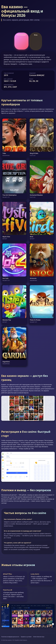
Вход (36, 35)
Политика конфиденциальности (10, 637)
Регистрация (21, 35)
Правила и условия (26, 637)
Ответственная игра (39, 637)
